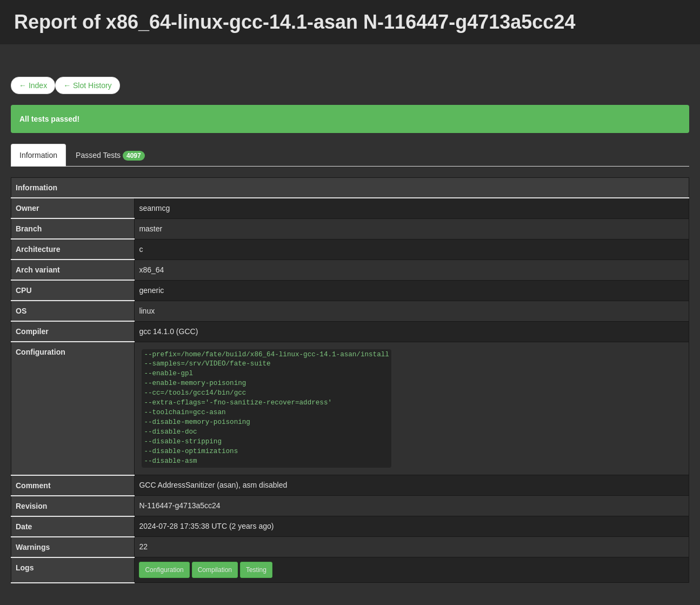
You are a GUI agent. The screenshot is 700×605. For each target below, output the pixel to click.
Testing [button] (256, 570)
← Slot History (87, 85)
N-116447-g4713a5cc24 (179, 506)
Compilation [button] (215, 570)
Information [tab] (38, 155)
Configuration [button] (164, 570)
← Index (33, 85)
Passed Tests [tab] (110, 156)
